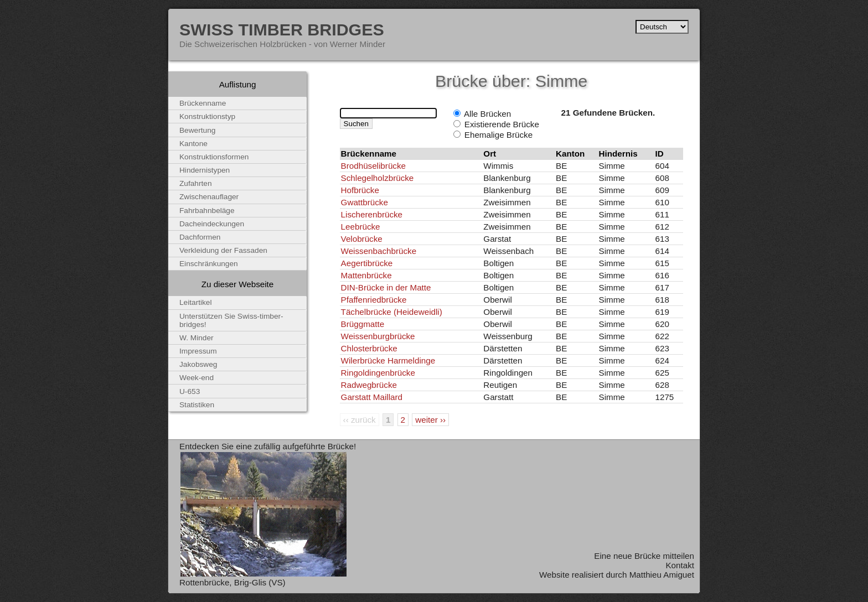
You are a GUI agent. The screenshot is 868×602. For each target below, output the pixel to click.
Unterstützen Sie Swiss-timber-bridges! (231, 320)
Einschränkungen (209, 264)
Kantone (193, 144)
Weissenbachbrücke (379, 251)
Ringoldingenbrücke (378, 373)
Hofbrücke (360, 190)
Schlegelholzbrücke (378, 178)
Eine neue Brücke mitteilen (644, 556)
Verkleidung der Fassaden (223, 250)
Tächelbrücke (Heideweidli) (392, 312)
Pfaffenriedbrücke (374, 300)
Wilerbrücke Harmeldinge (388, 360)
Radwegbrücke (369, 385)
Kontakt (680, 565)
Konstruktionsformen (214, 157)
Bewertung (197, 130)
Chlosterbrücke (369, 348)
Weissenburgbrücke (378, 336)
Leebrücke (361, 227)
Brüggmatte (363, 324)
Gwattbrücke (365, 202)
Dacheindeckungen (212, 224)
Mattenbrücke (366, 275)
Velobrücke (362, 239)
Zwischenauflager (209, 197)
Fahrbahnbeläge (207, 211)
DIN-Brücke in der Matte (386, 287)
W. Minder (197, 338)
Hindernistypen (205, 170)
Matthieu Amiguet (662, 575)
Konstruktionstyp (207, 116)
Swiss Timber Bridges (282, 29)
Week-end (197, 378)
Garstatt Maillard (372, 397)
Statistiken (197, 405)
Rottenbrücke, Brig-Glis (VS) (232, 582)
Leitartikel (196, 302)
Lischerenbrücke (372, 214)
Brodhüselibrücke (373, 166)
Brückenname (203, 103)
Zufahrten (196, 183)
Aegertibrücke (367, 263)
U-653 (190, 391)
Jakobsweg (198, 364)
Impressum (198, 351)
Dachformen (200, 237)
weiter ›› (430, 420)
